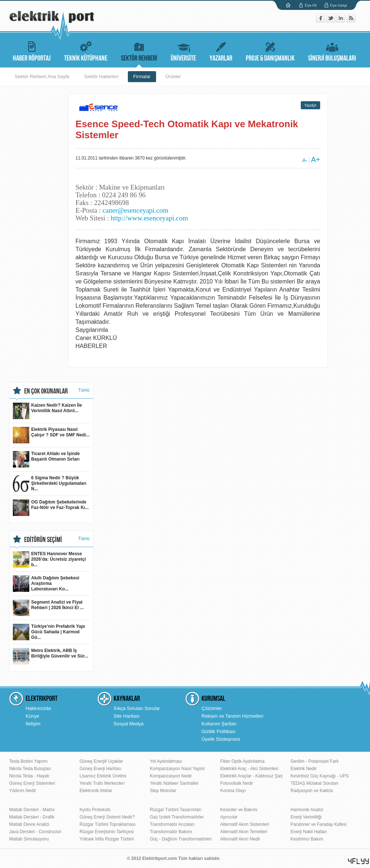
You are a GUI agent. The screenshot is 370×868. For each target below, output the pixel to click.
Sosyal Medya (129, 724)
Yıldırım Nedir (23, 791)
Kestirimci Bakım (307, 839)
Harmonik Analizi (307, 810)
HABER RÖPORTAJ (32, 50)
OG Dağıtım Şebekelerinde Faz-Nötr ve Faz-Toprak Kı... (51, 508)
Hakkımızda (38, 708)
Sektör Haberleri (101, 76)
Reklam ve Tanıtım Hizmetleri (232, 716)
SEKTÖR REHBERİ (139, 50)
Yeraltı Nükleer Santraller (174, 783)
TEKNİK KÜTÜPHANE (86, 50)
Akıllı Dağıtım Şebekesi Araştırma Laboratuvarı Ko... (46, 584)
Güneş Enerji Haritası (100, 769)
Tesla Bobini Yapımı (28, 761)
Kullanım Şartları (219, 724)
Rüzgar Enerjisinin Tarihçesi (107, 832)
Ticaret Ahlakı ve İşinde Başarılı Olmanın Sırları (46, 459)
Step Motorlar (163, 791)
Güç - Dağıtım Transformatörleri (181, 839)
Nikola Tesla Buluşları (30, 769)
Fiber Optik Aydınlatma (242, 761)
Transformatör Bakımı (171, 832)
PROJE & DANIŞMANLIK (270, 50)
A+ (316, 160)
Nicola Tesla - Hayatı (29, 776)
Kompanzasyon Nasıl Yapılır (177, 769)
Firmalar (142, 76)
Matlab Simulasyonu (29, 839)
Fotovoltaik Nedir (237, 783)
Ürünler (173, 76)
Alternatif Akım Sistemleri (245, 824)
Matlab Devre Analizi (29, 824)
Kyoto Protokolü (95, 810)
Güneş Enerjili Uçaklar (101, 761)
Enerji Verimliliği (306, 817)
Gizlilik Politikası (219, 731)
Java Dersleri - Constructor (35, 832)
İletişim (33, 724)
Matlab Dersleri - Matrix (32, 810)
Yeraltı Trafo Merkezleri (102, 783)
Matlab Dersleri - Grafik (32, 817)
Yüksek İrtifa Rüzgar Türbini (107, 839)
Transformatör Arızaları (172, 824)
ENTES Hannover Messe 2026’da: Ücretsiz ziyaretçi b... (49, 559)
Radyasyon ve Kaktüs (312, 791)
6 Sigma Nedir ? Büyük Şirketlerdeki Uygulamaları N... (50, 484)
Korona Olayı (233, 791)
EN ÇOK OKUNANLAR (46, 391)
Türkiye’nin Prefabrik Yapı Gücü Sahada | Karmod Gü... (49, 632)
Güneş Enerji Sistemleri (32, 783)
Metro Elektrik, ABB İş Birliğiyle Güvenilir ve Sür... (50, 656)
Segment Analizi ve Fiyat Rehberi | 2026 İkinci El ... (48, 608)
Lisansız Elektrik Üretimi (103, 776)
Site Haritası (127, 716)
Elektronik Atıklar (96, 791)
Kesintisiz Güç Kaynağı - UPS (320, 776)
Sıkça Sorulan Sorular (137, 708)
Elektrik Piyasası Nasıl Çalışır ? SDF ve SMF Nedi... (51, 435)
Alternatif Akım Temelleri (244, 832)
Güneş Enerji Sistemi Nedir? (107, 817)
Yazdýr (310, 105)
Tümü (84, 390)
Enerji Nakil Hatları (309, 832)
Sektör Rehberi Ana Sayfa (42, 76)
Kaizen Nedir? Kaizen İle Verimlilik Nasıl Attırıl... (47, 411)
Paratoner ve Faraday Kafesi (319, 824)
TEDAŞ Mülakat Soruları (314, 783)
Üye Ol (311, 5)
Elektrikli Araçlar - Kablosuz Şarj (251, 776)
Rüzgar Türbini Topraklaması (108, 824)
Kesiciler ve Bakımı (239, 810)
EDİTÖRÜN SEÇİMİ (43, 540)
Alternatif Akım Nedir (240, 839)
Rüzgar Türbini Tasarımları (176, 810)
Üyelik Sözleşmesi (221, 739)
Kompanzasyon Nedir (171, 776)
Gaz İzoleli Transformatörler (177, 817)
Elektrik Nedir (304, 769)
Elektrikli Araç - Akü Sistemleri (249, 769)
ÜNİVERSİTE (183, 50)
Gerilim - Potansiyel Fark (314, 761)
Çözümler (212, 708)
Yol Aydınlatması (166, 761)
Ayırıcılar (229, 817)
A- (305, 160)
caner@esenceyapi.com (135, 210)
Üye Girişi (338, 5)
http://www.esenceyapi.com (149, 218)
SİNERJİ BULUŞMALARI (332, 50)
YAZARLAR (221, 50)
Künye (32, 716)
